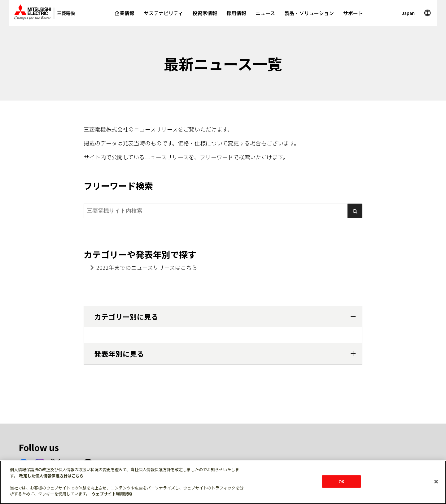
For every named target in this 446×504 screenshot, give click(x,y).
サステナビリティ (163, 13)
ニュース (265, 13)
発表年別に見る (228, 354)
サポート (353, 13)
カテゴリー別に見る (228, 317)
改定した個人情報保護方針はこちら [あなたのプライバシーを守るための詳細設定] (51, 476)
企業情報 (125, 13)
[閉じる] (436, 481)
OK (341, 481)
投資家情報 (205, 13)
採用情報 (236, 13)
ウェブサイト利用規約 (112, 494)
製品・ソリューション (309, 13)
